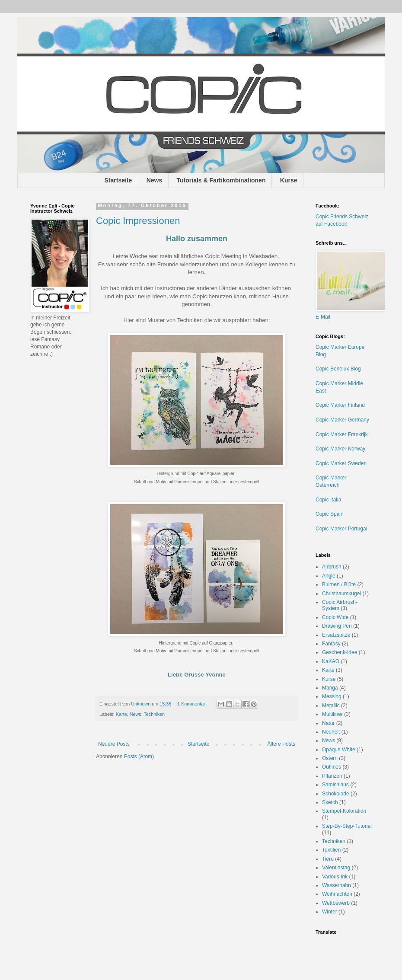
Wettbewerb (336, 903)
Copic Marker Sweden (341, 463)
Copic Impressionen (138, 221)
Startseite (118, 180)
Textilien (331, 850)
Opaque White (339, 750)
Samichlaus (335, 785)
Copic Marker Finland (340, 405)
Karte (121, 714)
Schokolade (336, 794)
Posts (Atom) (139, 757)
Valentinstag (336, 868)
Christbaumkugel (341, 594)
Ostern (330, 758)
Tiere (328, 859)
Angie (329, 576)
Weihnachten (337, 894)
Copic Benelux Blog (338, 369)
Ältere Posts (281, 744)
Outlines (332, 767)
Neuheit (331, 732)
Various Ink (335, 877)
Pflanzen (332, 776)
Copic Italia (328, 500)
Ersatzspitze (336, 635)
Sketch (330, 802)
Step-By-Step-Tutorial (347, 826)
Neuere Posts (114, 744)
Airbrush (332, 567)
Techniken (154, 714)
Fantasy (331, 644)
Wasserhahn (337, 885)
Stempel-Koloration (344, 811)
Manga (330, 688)
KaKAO (331, 661)
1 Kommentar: (193, 704)
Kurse (289, 180)
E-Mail (323, 317)
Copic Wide (335, 617)
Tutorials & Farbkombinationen (221, 180)
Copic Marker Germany (342, 420)
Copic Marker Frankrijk (342, 434)
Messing (332, 696)
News (155, 180)
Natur (328, 723)
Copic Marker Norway (340, 449)
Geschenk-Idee (340, 652)
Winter (330, 912)
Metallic (331, 705)
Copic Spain (330, 514)
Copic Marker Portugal (341, 529)
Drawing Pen (337, 626)
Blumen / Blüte (339, 584)
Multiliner (332, 714)
